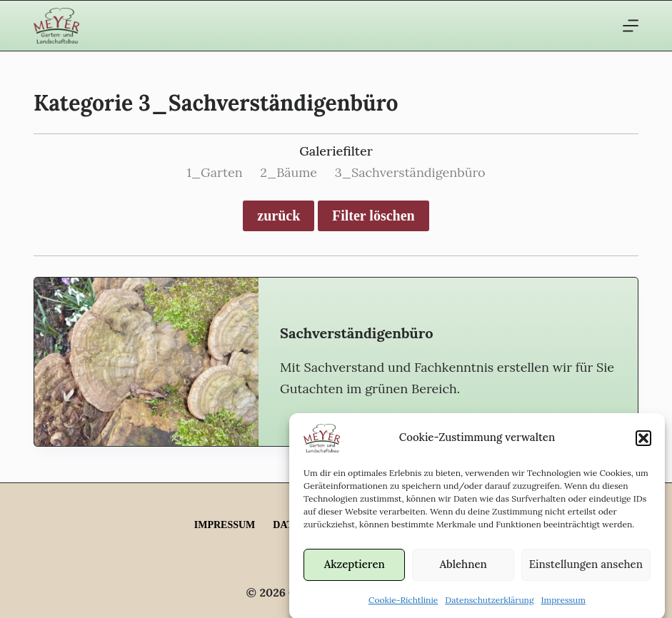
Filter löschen (373, 216)
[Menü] (631, 26)
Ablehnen (463, 569)
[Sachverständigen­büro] (146, 361)
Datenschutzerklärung (489, 604)
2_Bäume (289, 172)
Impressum (563, 604)
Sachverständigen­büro (356, 333)
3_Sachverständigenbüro (410, 172)
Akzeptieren (355, 569)
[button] (643, 442)
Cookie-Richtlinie (403, 604)
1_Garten (214, 172)
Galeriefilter (336, 151)
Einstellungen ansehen (586, 569)
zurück (279, 216)
